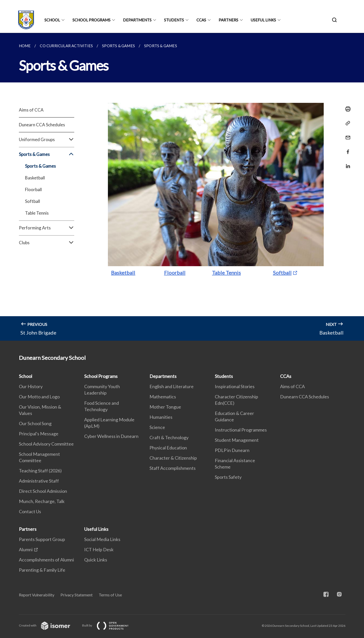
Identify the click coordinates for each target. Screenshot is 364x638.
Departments (137, 20)
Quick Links (96, 560)
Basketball (35, 178)
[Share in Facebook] (346, 149)
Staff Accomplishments (173, 468)
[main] (182, 187)
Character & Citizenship (173, 458)
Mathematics (163, 397)
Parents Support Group (42, 539)
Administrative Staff (39, 481)
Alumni (26, 549)
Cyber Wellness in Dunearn (111, 436)
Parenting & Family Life (42, 570)
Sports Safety (228, 477)
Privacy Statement (77, 595)
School (52, 20)
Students (174, 20)
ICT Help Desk (99, 549)
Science (157, 427)
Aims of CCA (31, 110)
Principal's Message (39, 434)
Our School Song (35, 423)
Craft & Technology (169, 437)
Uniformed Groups (47, 140)
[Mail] (346, 134)
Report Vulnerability (37, 595)
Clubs (47, 243)
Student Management (237, 440)
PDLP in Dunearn (232, 450)
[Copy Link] (346, 123)
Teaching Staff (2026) (40, 471)
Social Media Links (102, 539)
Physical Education (168, 448)
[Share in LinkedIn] (346, 163)
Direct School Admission (43, 491)
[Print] (346, 109)
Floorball (33, 189)
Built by (109, 625)
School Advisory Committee (46, 444)
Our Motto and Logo (39, 397)
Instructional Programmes (241, 430)
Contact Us (30, 511)
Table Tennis (37, 213)
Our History (31, 386)
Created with (49, 625)
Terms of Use (110, 595)
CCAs (201, 20)
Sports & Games (47, 154)
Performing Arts (47, 228)
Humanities (161, 417)
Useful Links (263, 20)
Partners (228, 20)
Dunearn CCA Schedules (42, 125)
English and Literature (172, 386)
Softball (33, 201)
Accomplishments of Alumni (46, 560)
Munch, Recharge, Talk (42, 501)
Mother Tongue (165, 407)
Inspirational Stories (235, 386)
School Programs (91, 20)
